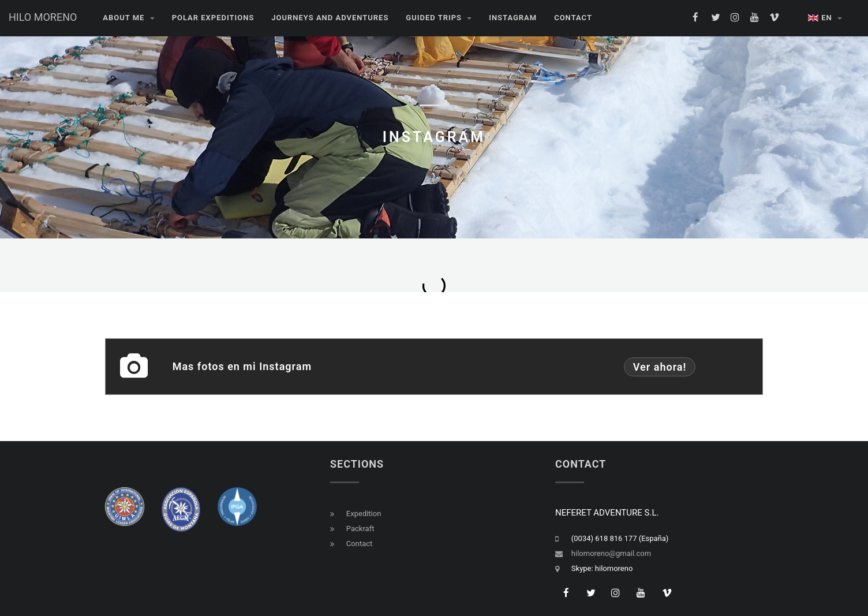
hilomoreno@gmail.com (611, 553)
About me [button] (128, 18)
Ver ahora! (655, 367)
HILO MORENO (43, 17)
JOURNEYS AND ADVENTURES (330, 18)
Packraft (360, 529)
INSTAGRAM (513, 18)
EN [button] (825, 18)
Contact (359, 544)
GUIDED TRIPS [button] (439, 18)
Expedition (364, 514)
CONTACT (573, 18)
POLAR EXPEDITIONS (213, 18)
